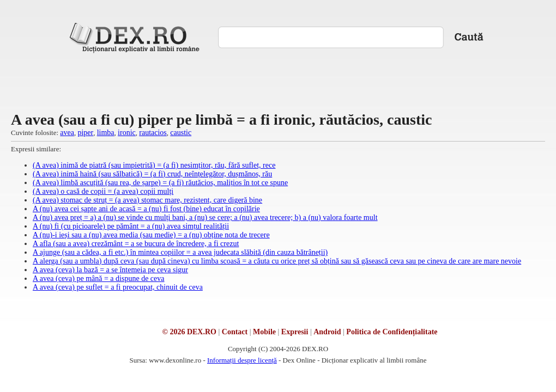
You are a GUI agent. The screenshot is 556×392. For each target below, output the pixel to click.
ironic (127, 133)
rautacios (153, 133)
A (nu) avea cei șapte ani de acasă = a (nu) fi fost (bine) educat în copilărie (146, 209)
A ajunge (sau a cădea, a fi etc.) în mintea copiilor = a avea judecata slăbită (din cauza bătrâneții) (180, 252)
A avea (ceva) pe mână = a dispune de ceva (99, 278)
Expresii (295, 332)
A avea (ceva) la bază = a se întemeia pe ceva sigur (110, 270)
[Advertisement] (278, 81)
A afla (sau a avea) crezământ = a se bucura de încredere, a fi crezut (136, 244)
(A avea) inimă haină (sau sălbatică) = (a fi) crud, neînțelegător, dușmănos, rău (152, 174)
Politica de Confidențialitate (392, 332)
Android (327, 332)
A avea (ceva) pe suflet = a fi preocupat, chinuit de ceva (118, 287)
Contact (235, 332)
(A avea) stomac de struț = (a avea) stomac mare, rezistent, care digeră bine (147, 200)
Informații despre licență (242, 360)
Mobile (264, 332)
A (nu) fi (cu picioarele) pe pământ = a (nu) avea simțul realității (131, 226)
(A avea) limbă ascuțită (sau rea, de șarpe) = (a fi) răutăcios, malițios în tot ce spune (160, 183)
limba (106, 133)
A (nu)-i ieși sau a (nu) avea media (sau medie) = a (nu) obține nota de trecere (151, 235)
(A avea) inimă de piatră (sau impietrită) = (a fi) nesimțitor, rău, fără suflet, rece (154, 165)
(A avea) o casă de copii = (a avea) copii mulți (103, 191)
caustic (181, 133)
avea (67, 133)
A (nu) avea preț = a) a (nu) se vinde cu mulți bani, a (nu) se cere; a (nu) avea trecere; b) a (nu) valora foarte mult (205, 218)
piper (85, 133)
